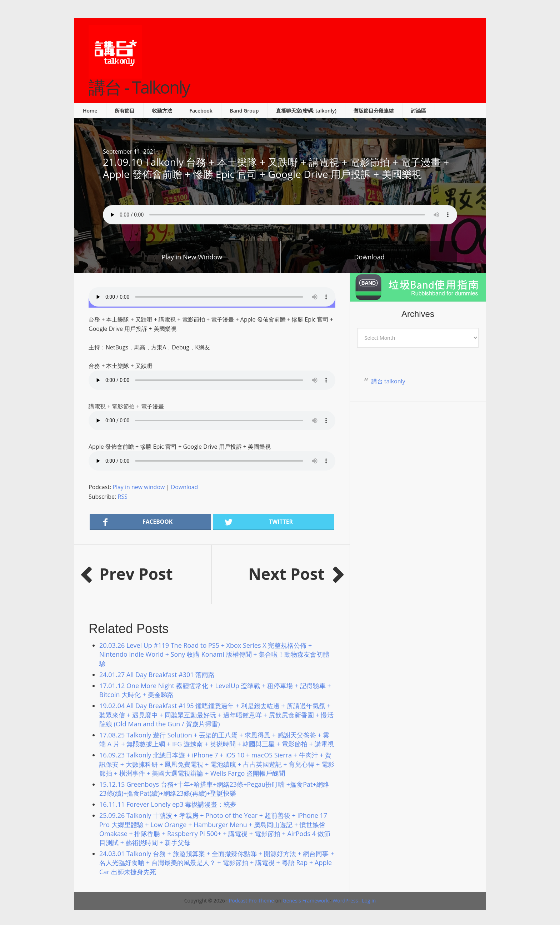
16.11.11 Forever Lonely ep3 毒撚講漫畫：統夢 (168, 804)
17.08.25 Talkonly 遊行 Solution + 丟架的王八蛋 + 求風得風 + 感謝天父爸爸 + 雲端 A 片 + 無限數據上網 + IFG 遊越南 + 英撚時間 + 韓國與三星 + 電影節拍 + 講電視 (217, 739)
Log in (369, 901)
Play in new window (139, 487)
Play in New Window (192, 257)
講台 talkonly (388, 381)
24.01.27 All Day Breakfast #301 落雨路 (157, 675)
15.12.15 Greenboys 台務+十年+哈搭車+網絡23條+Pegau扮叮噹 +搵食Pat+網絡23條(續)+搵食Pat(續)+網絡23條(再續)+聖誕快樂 (214, 789)
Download (369, 257)
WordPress (345, 901)
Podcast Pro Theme (251, 901)
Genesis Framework (306, 901)
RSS (122, 497)
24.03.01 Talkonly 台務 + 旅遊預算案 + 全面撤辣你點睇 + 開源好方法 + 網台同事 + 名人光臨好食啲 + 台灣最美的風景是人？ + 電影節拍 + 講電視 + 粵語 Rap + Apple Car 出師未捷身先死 (217, 862)
